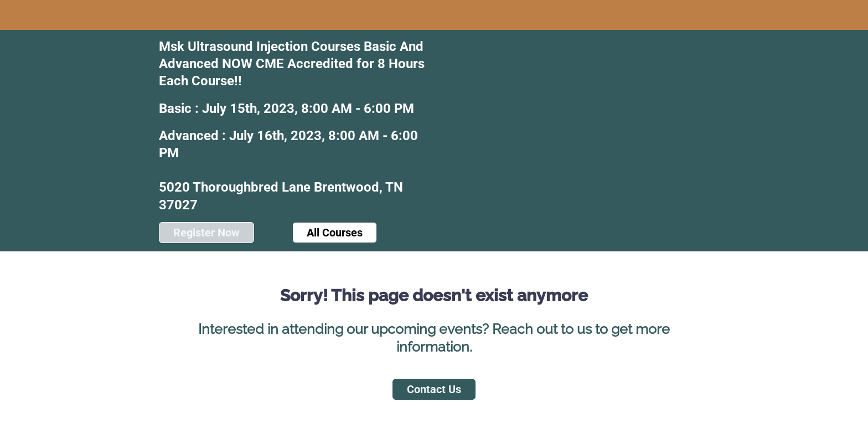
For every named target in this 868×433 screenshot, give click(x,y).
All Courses (335, 233)
